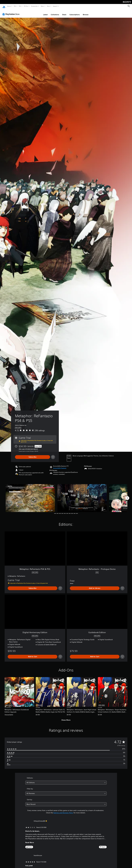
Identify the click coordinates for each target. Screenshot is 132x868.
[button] (60, 466)
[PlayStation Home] (4, 6)
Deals (64, 12)
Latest (45, 12)
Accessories (34, 6)
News (42, 6)
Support (55, 6)
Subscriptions (75, 12)
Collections (55, 12)
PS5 (15, 6)
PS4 (20, 6)
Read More (30, 840)
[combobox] (66, 781)
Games (9, 6)
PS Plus (26, 6)
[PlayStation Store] (11, 12)
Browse (86, 12)
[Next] (127, 496)
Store (48, 6)
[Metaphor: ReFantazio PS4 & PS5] (30, 496)
